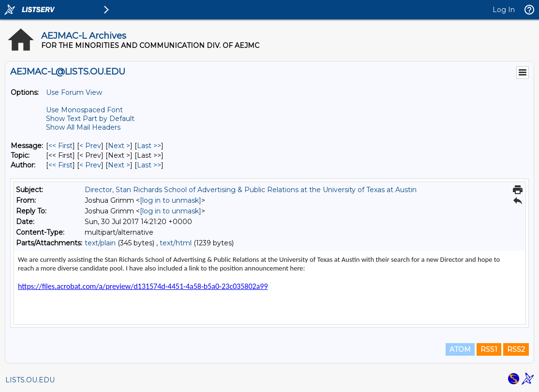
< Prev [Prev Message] (90, 146)
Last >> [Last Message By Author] (149, 165)
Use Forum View (74, 92)
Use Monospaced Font (84, 110)
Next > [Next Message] (119, 146)
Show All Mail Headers (83, 127)
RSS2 (516, 349)
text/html (176, 243)
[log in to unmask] (171, 200)
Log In (504, 10)
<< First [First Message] (60, 146)
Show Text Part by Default (90, 119)
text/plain (100, 243)
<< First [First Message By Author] (60, 165)
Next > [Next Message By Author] (119, 165)
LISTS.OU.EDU (30, 380)
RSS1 (489, 349)
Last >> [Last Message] (149, 146)
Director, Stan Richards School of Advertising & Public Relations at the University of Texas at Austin (251, 190)
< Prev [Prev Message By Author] (90, 165)
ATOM (460, 349)
